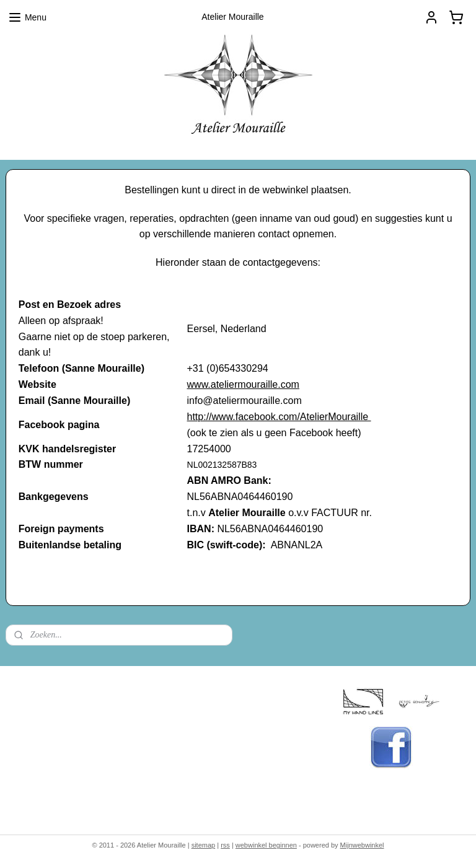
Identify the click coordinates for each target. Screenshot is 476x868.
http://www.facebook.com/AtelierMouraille (279, 417)
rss (225, 845)
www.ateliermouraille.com (243, 384)
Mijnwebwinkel (362, 845)
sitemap (204, 845)
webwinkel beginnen (266, 845)
